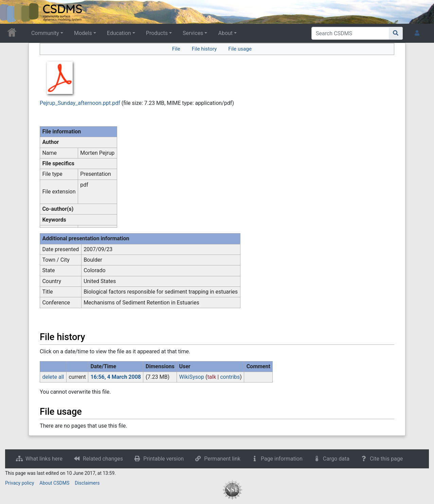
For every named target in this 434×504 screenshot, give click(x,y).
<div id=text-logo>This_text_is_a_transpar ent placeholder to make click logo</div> (11, 12)
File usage (240, 49)
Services (193, 33)
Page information (282, 459)
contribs (230, 377)
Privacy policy (20, 483)
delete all (53, 377)
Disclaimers (87, 483)
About (225, 33)
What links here (44, 459)
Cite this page (386, 459)
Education (119, 33)
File (176, 49)
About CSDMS (54, 483)
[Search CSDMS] (350, 33)
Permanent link (222, 459)
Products (157, 33)
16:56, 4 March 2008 (116, 377)
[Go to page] (396, 33)
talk (212, 377)
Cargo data (336, 459)
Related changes (103, 459)
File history (204, 49)
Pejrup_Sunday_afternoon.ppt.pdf (80, 103)
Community (45, 33)
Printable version (164, 459)
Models (83, 33)
